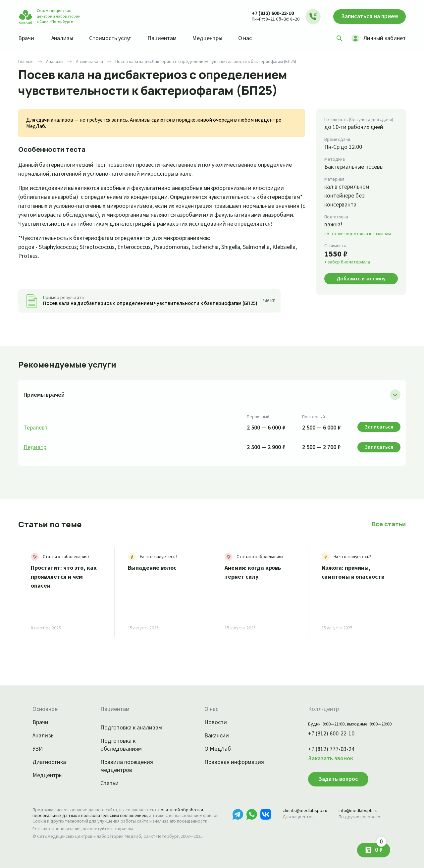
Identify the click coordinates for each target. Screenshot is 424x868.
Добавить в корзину (361, 279)
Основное (45, 709)
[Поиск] (340, 38)
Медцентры (207, 38)
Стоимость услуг (110, 38)
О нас (245, 38)
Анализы (62, 38)
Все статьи (389, 524)
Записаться (370, 16)
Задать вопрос (338, 779)
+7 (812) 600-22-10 (273, 13)
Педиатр (35, 447)
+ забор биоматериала (347, 262)
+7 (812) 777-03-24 (331, 749)
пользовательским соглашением (114, 816)
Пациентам (162, 38)
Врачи (26, 38)
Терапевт (36, 428)
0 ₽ (381, 848)
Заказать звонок (331, 759)
